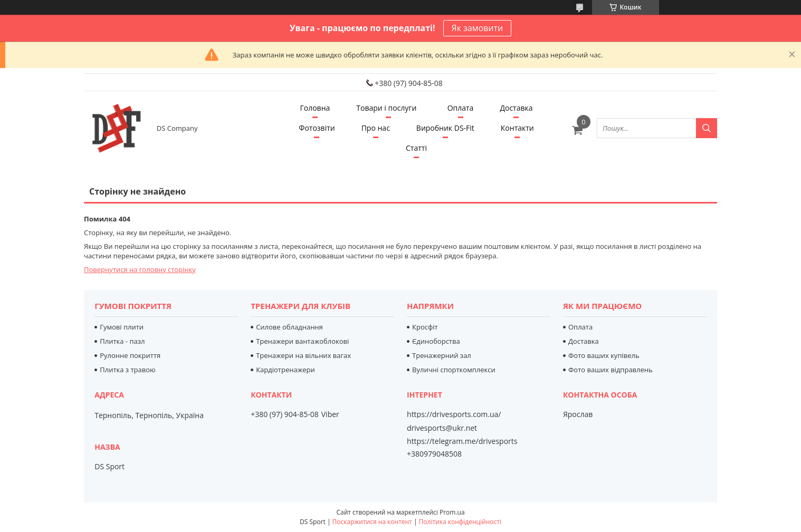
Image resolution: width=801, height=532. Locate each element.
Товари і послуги (386, 108)
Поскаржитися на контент (372, 522)
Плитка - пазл (122, 341)
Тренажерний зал (442, 355)
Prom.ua (452, 512)
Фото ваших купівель (604, 355)
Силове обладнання (289, 327)
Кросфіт (425, 327)
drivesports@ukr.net (442, 428)
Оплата (461, 108)
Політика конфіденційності (460, 522)
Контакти (517, 128)
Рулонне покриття (130, 355)
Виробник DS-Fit (445, 128)
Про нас (376, 128)
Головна (315, 108)
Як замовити (478, 28)
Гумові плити (122, 327)
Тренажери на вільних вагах (303, 355)
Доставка (516, 108)
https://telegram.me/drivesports (462, 441)
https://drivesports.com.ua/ (454, 414)
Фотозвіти (317, 128)
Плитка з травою (128, 370)
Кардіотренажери (285, 370)
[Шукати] (707, 128)
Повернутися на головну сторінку (140, 269)
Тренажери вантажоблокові (302, 341)
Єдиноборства (436, 341)
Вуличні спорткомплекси (454, 370)
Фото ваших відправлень (611, 370)
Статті (416, 148)
